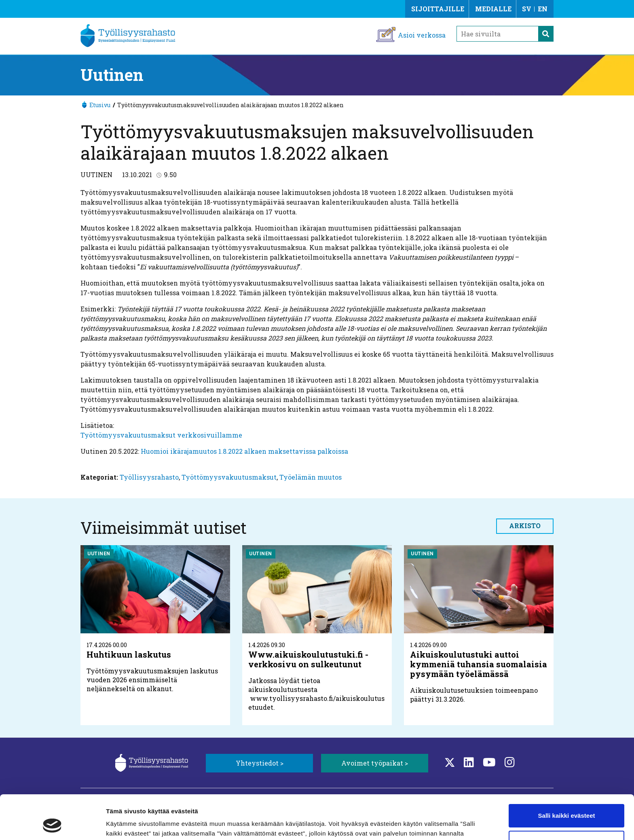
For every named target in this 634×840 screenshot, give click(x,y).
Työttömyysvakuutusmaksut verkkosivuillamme (161, 435)
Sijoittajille (438, 9)
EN (543, 9)
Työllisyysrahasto (149, 477)
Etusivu (100, 105)
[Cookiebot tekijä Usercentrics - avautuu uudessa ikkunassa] (52, 824)
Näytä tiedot (124, 824)
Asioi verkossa (422, 35)
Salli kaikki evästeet (567, 774)
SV (527, 9)
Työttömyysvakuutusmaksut (229, 477)
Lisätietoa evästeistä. (212, 802)
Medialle (493, 9)
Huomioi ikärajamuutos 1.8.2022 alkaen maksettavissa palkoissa (244, 451)
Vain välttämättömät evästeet (566, 801)
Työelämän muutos (311, 477)
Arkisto (525, 526)
